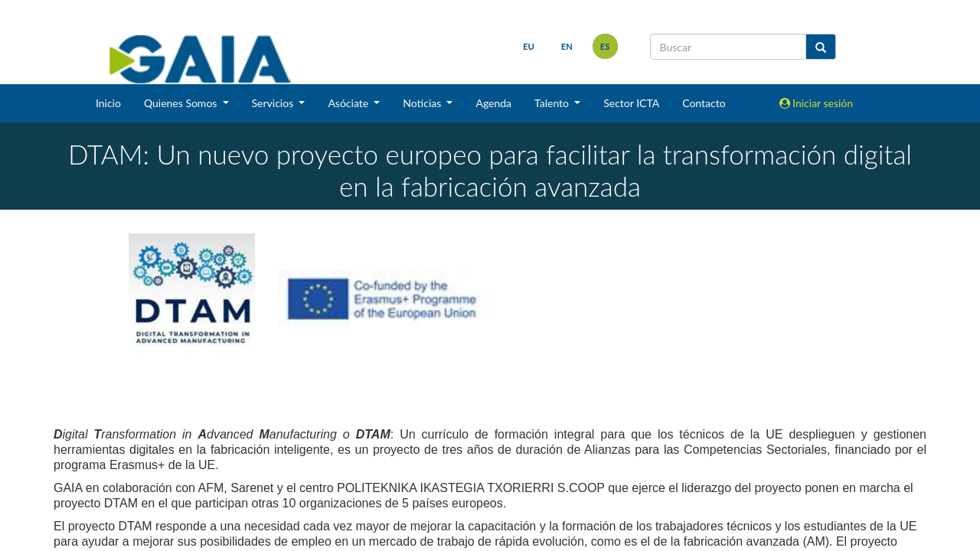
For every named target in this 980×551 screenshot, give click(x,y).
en (567, 46)
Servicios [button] (274, 103)
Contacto (704, 103)
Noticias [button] (423, 103)
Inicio (108, 103)
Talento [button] (553, 103)
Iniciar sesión (817, 103)
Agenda (493, 103)
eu (529, 46)
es (605, 46)
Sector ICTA (631, 103)
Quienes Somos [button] (182, 103)
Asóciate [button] (349, 103)
